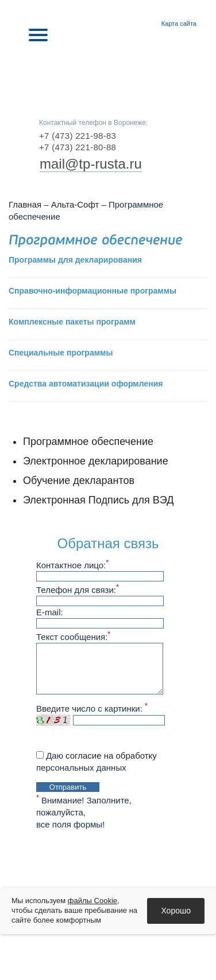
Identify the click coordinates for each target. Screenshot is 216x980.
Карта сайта (179, 24)
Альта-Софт (75, 204)
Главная (135, 24)
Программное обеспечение (88, 442)
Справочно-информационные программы (92, 291)
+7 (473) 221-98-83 (78, 136)
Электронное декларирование (96, 461)
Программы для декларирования (75, 260)
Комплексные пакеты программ (72, 322)
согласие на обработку (111, 756)
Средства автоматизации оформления (86, 384)
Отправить (68, 787)
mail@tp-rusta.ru (91, 164)
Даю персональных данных (97, 762)
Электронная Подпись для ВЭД (98, 500)
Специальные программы (61, 353)
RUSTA (108, 70)
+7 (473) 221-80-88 (78, 147)
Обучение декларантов (79, 481)
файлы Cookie (92, 901)
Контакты (149, 24)
